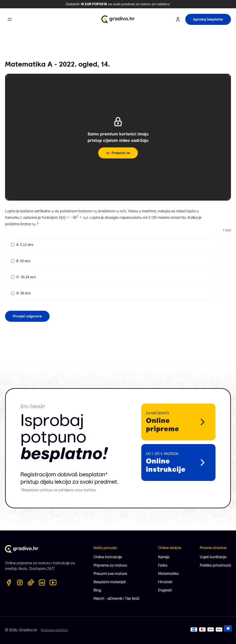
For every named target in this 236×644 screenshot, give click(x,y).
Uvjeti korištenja (213, 557)
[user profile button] (178, 19)
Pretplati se (118, 153)
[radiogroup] (112, 269)
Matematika (168, 574)
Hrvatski (165, 582)
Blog (97, 590)
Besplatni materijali (110, 582)
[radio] (13, 245)
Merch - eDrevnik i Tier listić (117, 599)
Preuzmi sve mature (110, 574)
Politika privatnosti (215, 565)
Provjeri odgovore (27, 316)
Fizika (163, 565)
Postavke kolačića (54, 630)
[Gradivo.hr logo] (118, 19)
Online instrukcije (108, 557)
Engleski (165, 590)
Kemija (164, 557)
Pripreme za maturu (110, 565)
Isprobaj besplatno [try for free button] (208, 19)
